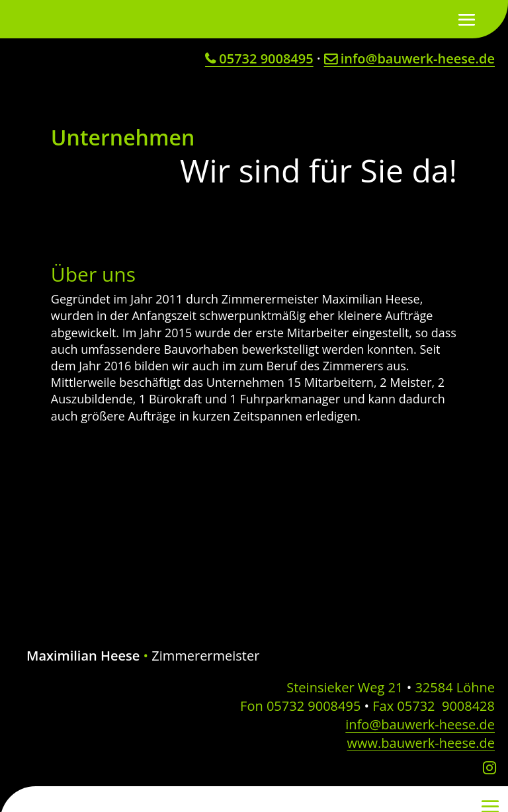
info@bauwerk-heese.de (409, 59)
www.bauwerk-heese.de (421, 743)
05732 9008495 (259, 59)
